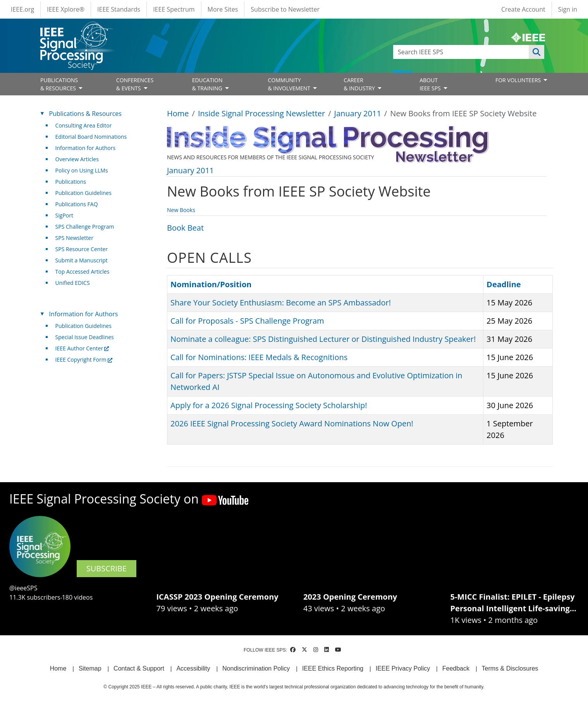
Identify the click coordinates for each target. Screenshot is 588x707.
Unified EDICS (73, 283)
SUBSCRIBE (107, 568)
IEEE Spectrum (174, 9)
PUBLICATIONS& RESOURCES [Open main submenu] (59, 84)
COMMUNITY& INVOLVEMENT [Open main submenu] (290, 84)
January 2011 (358, 113)
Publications (71, 182)
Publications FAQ (77, 204)
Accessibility (193, 668)
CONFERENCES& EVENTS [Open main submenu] (135, 84)
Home (178, 113)
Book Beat (185, 228)
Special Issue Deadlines (85, 337)
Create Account (523, 9)
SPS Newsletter (74, 238)
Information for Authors (86, 148)
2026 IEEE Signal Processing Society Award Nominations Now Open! (292, 423)
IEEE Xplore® (66, 9)
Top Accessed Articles (83, 272)
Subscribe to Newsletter (285, 9)
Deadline (504, 284)
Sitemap (90, 668)
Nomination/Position (211, 284)
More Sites (223, 9)
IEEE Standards (119, 9)
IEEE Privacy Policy (403, 668)
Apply (536, 52)
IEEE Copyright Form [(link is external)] (84, 360)
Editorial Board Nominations (91, 137)
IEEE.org (22, 9)
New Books (181, 210)
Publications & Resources (85, 114)
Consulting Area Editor (84, 125)
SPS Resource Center (82, 249)
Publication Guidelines (83, 193)
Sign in (568, 9)
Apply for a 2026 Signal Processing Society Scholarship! (269, 405)
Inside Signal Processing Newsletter (261, 113)
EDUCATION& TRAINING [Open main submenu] (208, 84)
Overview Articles (77, 159)
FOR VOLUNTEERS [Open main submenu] (519, 80)
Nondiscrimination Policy (256, 668)
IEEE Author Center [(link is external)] (82, 348)
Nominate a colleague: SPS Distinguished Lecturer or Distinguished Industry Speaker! (323, 339)
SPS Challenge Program (85, 227)
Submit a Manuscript (82, 260)
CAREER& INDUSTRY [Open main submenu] (360, 84)
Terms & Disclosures (510, 668)
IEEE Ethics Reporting (333, 668)
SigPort (64, 215)
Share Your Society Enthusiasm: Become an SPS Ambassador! (281, 303)
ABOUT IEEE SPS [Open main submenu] (431, 84)
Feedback (456, 668)
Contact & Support (139, 668)
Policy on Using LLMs (82, 170)
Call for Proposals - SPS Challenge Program (247, 321)
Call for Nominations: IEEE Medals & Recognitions (259, 357)
